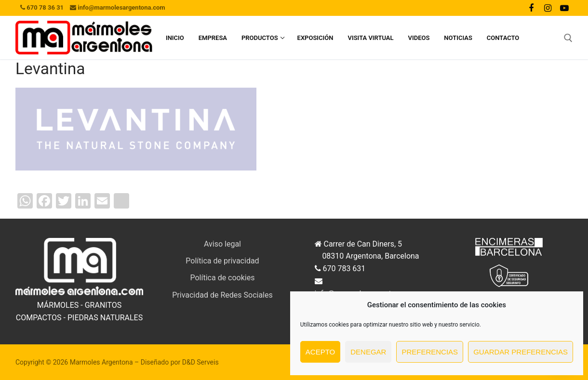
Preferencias (430, 352)
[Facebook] (531, 8)
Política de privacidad (222, 261)
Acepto (320, 352)
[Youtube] (564, 8)
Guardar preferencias (521, 352)
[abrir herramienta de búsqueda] (568, 38)
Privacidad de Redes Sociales (222, 295)
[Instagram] (548, 8)
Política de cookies (223, 278)
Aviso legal (222, 244)
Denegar (368, 352)
